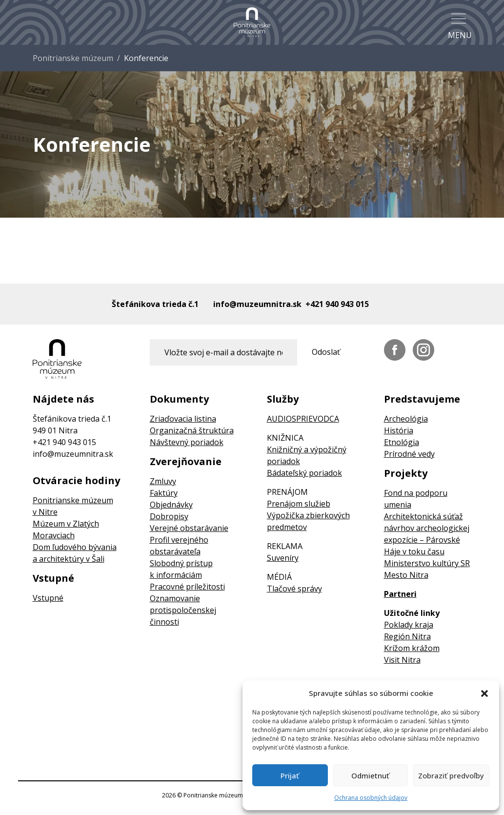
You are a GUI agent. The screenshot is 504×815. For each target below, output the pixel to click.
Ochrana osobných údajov (371, 798)
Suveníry (283, 558)
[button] (484, 693)
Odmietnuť (370, 775)
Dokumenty (179, 399)
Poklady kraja (409, 625)
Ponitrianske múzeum (73, 58)
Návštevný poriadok (187, 442)
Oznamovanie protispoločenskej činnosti (183, 610)
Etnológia (402, 442)
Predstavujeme (422, 399)
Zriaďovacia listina (183, 419)
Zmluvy (163, 481)
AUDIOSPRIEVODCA (303, 419)
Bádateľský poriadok (304, 473)
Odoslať (326, 352)
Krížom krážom (412, 648)
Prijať (290, 775)
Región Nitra (407, 636)
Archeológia (406, 419)
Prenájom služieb (299, 504)
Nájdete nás (63, 399)
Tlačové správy (294, 589)
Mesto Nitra (406, 575)
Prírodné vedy (409, 454)
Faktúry (164, 493)
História (399, 430)
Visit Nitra (402, 660)
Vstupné (53, 578)
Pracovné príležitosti (187, 587)
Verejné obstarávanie (189, 528)
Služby (283, 399)
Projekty (406, 473)
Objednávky (171, 505)
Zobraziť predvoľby (451, 775)
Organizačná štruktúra (192, 430)
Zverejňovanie (186, 462)
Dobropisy (169, 516)
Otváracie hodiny (76, 481)
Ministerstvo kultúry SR (427, 563)
